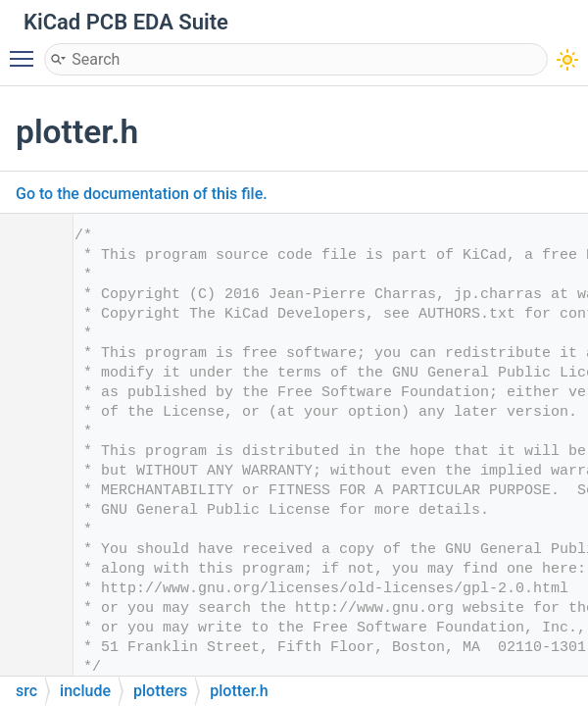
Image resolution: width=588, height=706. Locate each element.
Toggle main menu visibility (26, 50)
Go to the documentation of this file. (142, 194)
